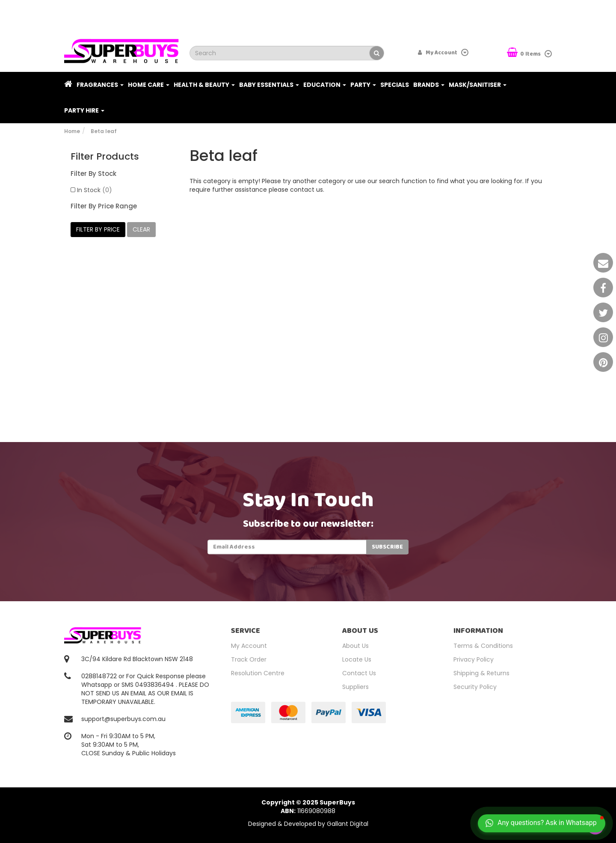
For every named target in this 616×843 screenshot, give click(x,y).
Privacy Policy (474, 659)
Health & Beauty (204, 85)
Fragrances (100, 85)
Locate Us (357, 659)
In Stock (95, 190)
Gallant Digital (348, 824)
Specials (395, 85)
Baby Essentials (269, 85)
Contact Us (359, 673)
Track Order (249, 659)
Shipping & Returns (481, 673)
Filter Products (105, 157)
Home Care (149, 85)
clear (141, 229)
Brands (429, 85)
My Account (249, 646)
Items (524, 53)
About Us (355, 646)
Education (325, 85)
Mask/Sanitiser (478, 85)
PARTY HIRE (84, 110)
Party (363, 85)
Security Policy (475, 687)
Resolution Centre (258, 673)
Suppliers (355, 687)
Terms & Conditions (483, 646)
